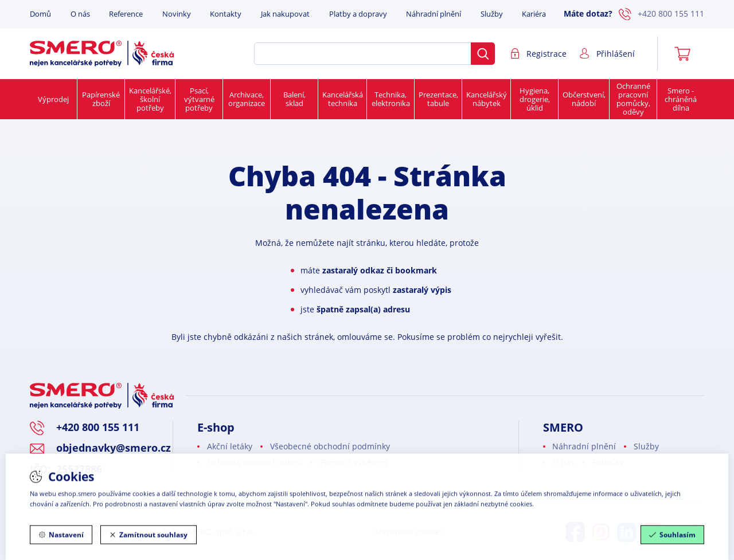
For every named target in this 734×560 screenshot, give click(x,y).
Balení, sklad (294, 99)
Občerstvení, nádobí (584, 99)
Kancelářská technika (343, 99)
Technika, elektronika (391, 99)
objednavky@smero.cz (114, 448)
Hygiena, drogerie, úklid (535, 99)
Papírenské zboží (101, 99)
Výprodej (53, 99)
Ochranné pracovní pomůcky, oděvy (633, 99)
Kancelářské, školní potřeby (150, 99)
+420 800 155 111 (661, 14)
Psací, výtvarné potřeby (199, 99)
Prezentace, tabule (438, 99)
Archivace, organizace (247, 99)
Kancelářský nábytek (487, 99)
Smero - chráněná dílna (681, 99)
